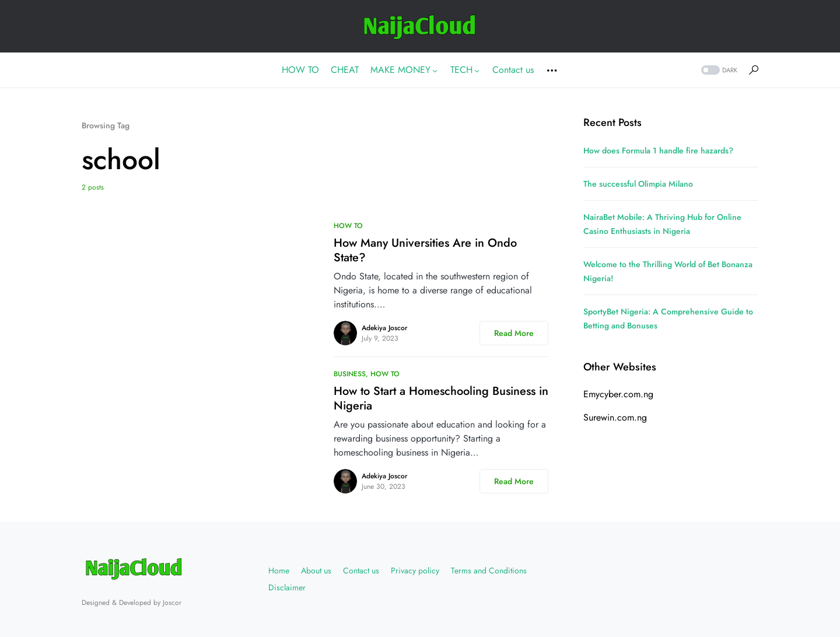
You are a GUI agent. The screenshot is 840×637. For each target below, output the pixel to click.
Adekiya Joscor (384, 328)
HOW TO (348, 226)
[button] (718, 70)
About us (316, 570)
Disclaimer (287, 587)
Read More (514, 333)
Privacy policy (415, 570)
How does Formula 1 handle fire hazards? (658, 150)
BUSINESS (350, 374)
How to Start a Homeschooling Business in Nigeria (441, 398)
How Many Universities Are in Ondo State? (425, 250)
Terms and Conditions (489, 570)
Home (279, 570)
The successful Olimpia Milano (638, 184)
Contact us (361, 570)
